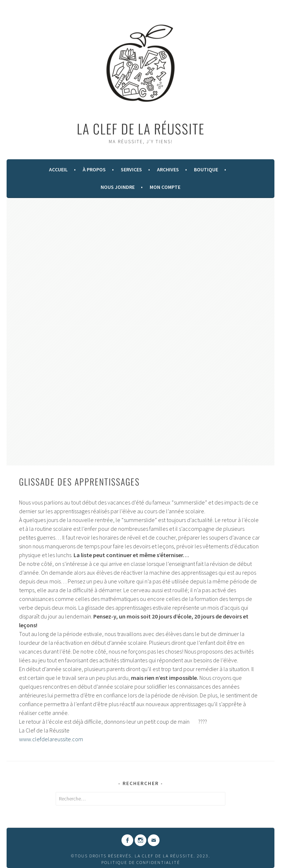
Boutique (206, 170)
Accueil (58, 170)
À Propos (94, 170)
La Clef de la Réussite (141, 128)
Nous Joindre (118, 187)
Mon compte (165, 187)
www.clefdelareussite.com (51, 739)
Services (131, 170)
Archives (168, 170)
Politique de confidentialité (141, 862)
